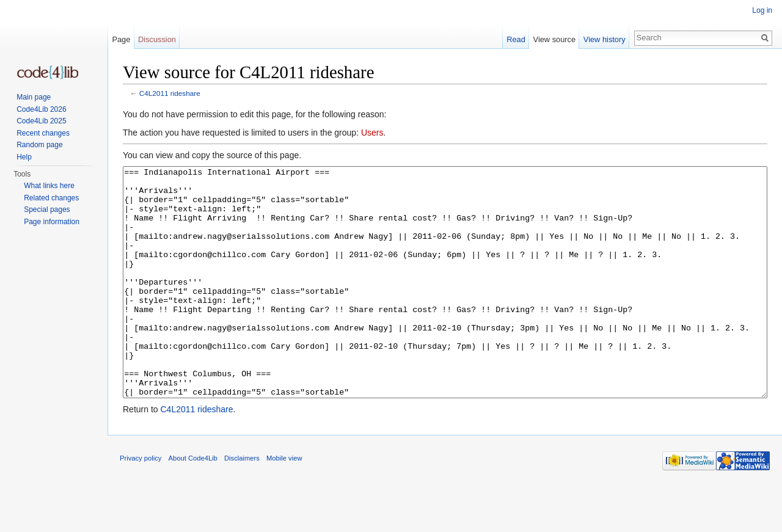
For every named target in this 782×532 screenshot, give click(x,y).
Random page (39, 145)
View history (605, 39)
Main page (34, 97)
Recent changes (43, 133)
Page (121, 39)
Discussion (157, 39)
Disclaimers (242, 504)
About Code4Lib (193, 504)
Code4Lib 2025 (41, 121)
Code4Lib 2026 (41, 109)
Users (372, 133)
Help (24, 157)
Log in (762, 10)
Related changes (51, 198)
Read (516, 39)
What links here (49, 186)
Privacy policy (141, 504)
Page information (52, 222)
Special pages (47, 210)
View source (554, 39)
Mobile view (284, 504)
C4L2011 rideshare (170, 93)
